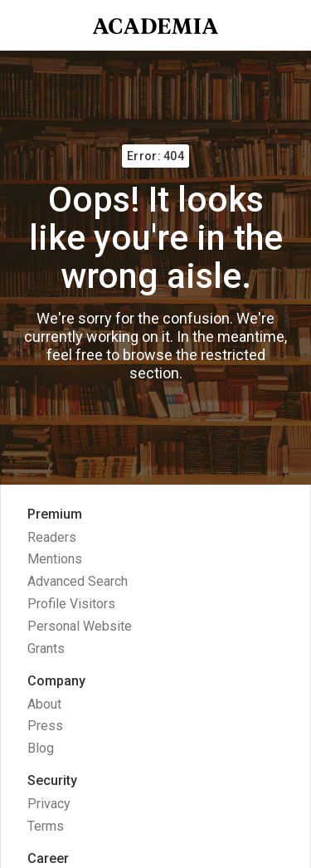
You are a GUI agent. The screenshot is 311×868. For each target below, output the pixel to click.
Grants (46, 649)
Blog (41, 748)
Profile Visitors (71, 604)
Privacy (49, 804)
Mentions (55, 559)
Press (45, 726)
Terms (46, 826)
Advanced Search (78, 581)
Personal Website (80, 626)
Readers (52, 537)
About (44, 704)
